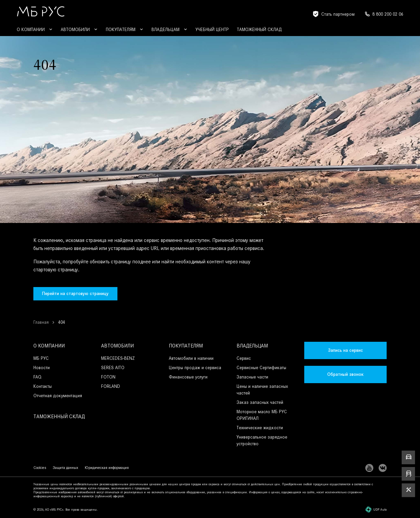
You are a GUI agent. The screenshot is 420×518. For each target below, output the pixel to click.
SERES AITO (113, 368)
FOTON (108, 377)
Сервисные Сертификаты (261, 368)
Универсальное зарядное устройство (262, 440)
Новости (42, 368)
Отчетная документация (58, 396)
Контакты (43, 386)
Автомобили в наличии (191, 358)
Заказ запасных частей (260, 402)
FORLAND (111, 386)
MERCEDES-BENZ (118, 358)
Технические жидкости (260, 428)
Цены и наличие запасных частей (262, 390)
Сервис (244, 358)
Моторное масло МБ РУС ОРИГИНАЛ (262, 415)
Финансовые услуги (188, 377)
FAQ (37, 377)
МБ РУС (41, 358)
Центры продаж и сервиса (195, 368)
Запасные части (252, 377)
